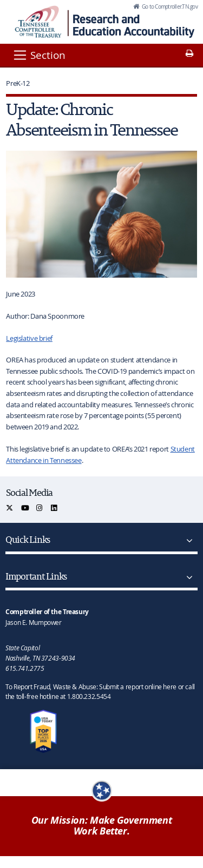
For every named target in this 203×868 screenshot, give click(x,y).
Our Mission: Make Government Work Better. (102, 826)
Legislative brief (29, 338)
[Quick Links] (187, 541)
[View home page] (38, 22)
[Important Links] (187, 577)
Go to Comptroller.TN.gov (169, 6)
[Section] (39, 55)
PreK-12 (18, 83)
